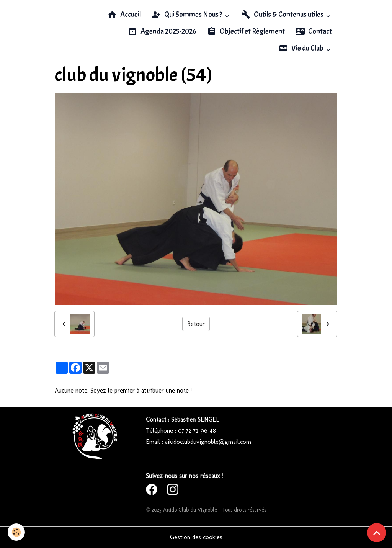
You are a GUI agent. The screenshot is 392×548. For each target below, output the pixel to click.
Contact (314, 31)
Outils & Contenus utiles (283, 15)
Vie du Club (302, 48)
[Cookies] (16, 532)
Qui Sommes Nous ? (187, 15)
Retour (196, 324)
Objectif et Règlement (246, 31)
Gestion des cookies (196, 537)
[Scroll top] (377, 533)
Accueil (124, 15)
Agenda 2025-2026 (162, 31)
